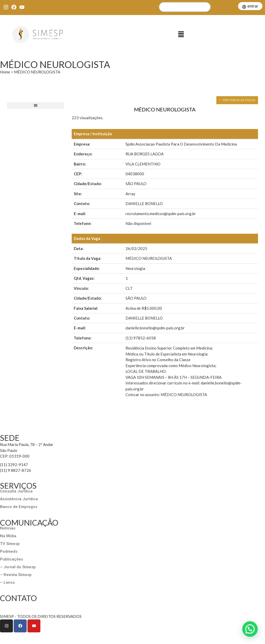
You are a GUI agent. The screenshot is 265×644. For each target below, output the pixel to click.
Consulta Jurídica (16, 491)
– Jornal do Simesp (18, 567)
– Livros (7, 583)
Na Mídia (8, 536)
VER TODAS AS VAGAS (237, 100)
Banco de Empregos (19, 507)
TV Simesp (10, 544)
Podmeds (9, 552)
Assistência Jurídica (19, 499)
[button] (181, 35)
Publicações (12, 559)
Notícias (8, 528)
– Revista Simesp (16, 575)
